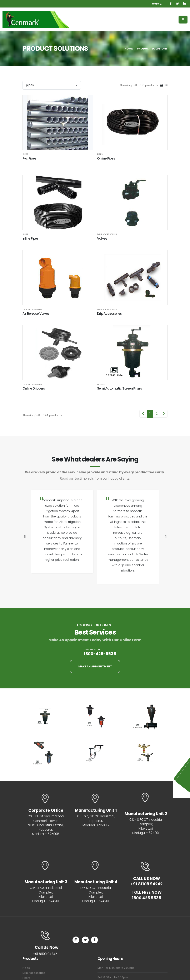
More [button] (157, 4)
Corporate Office (46, 811)
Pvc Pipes (29, 158)
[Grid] (161, 85)
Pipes (25, 155)
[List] (166, 85)
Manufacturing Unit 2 (146, 814)
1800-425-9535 (100, 654)
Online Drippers (34, 388)
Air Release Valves (36, 314)
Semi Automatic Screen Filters (120, 388)
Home (129, 49)
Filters (101, 385)
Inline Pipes (31, 238)
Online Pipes (106, 158)
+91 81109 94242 (147, 885)
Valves (102, 238)
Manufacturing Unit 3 (46, 882)
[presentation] (25, 537)
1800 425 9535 (147, 898)
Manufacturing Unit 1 (96, 811)
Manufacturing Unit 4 (96, 882)
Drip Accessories (107, 235)
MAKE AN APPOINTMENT (95, 666)
